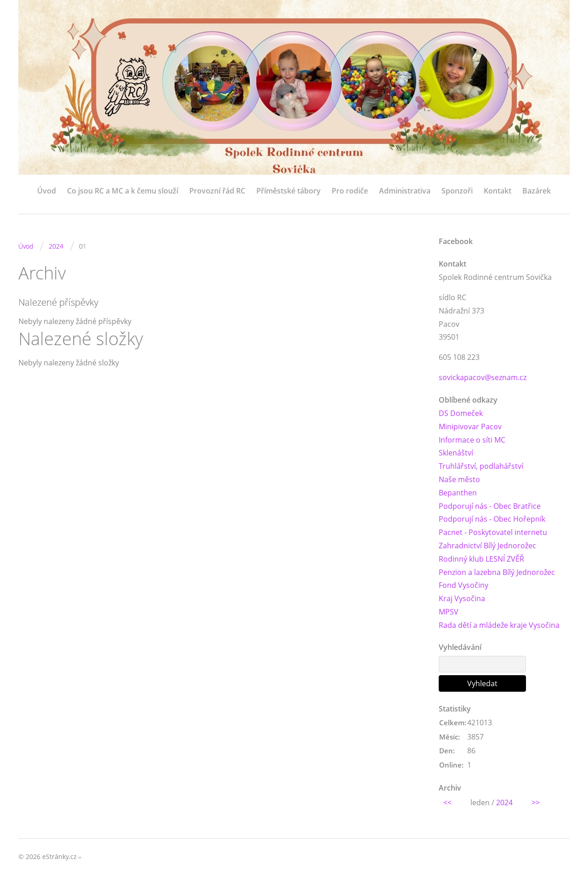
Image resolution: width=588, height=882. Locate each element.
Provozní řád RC (217, 191)
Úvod (47, 191)
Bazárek (537, 191)
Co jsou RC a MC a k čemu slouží (123, 191)
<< (447, 802)
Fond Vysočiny (464, 585)
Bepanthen (458, 493)
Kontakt (498, 191)
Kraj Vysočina (462, 598)
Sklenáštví (456, 453)
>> (536, 802)
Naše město (459, 479)
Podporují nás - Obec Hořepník (492, 519)
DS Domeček (461, 413)
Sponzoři (457, 191)
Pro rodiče (350, 191)
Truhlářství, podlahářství (481, 466)
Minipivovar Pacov (470, 427)
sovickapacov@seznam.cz (483, 377)
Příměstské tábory (288, 191)
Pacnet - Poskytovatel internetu (493, 532)
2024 (56, 246)
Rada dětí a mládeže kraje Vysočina (499, 625)
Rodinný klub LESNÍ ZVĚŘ (481, 559)
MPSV (449, 612)
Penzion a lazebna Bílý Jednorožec (497, 572)
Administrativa (405, 191)
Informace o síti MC (472, 440)
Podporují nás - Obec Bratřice (490, 506)
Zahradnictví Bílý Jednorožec (487, 546)
